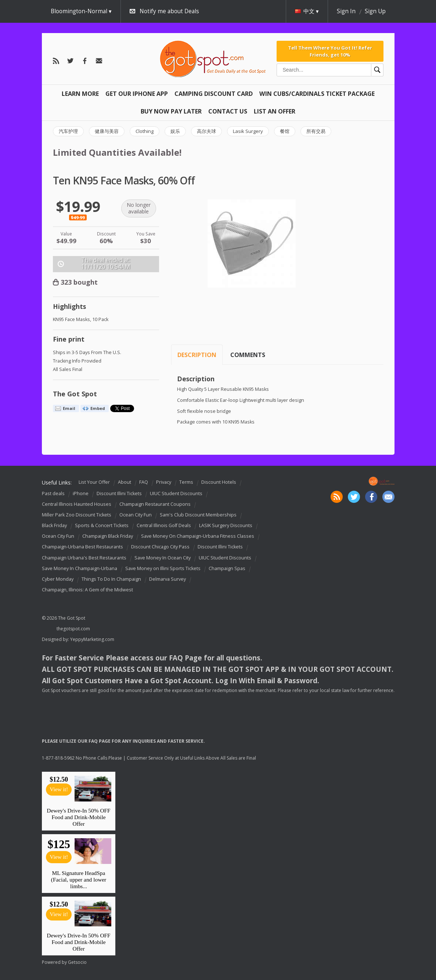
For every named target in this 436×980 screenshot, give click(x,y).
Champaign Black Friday (108, 536)
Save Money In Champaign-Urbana (80, 568)
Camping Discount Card (214, 94)
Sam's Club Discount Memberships (198, 515)
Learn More (80, 94)
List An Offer (275, 111)
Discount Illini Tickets (119, 493)
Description (197, 355)
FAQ (144, 482)
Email (69, 408)
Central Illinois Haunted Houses (77, 504)
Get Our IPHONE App (137, 94)
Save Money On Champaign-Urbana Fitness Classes (198, 536)
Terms (186, 482)
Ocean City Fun (136, 515)
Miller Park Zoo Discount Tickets (77, 515)
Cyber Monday (58, 579)
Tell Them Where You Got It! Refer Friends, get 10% (330, 51)
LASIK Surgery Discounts (226, 525)
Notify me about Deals (169, 11)
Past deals (53, 493)
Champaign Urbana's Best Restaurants (84, 558)
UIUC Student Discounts (176, 493)
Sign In (346, 11)
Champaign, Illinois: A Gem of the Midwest (87, 590)
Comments (248, 355)
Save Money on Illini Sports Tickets (163, 568)
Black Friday (54, 525)
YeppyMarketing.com (92, 639)
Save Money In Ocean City (163, 558)
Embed (98, 408)
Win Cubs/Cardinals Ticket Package (317, 94)
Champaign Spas (227, 568)
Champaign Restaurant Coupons (155, 504)
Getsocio (77, 962)
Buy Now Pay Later (171, 111)
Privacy (164, 482)
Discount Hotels (219, 482)
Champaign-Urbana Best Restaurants (82, 547)
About (125, 482)
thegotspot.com (73, 629)
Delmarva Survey (167, 579)
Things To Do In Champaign (111, 579)
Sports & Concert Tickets (102, 525)
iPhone (81, 493)
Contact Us (228, 111)
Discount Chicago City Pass (160, 547)
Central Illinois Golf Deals (164, 525)
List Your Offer (94, 482)
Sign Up (375, 11)
